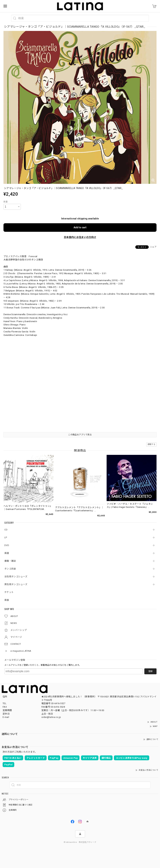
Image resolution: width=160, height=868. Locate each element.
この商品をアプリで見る (80, 435)
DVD (7, 545)
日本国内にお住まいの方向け (80, 237)
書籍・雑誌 (10, 561)
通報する (151, 444)
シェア (153, 247)
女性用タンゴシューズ (16, 577)
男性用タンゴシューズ (16, 584)
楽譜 (7, 553)
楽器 (7, 600)
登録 (150, 671)
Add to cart (80, 227)
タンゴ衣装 (10, 569)
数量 (6, 202)
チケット (9, 592)
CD (6, 530)
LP (6, 537)
